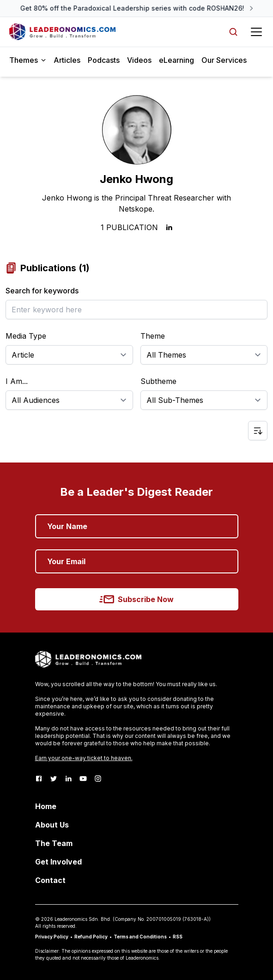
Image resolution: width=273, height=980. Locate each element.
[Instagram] (98, 779)
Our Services (224, 60)
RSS (178, 937)
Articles (67, 60)
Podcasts (104, 60)
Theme (153, 336)
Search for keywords (42, 291)
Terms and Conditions (140, 937)
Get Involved (58, 862)
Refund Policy (91, 937)
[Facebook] (39, 779)
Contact (50, 880)
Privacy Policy (52, 937)
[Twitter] (54, 779)
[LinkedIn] (68, 779)
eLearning (176, 60)
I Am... (17, 381)
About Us (52, 825)
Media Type (26, 336)
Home (46, 806)
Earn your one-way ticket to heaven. (84, 758)
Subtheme (158, 381)
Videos (139, 60)
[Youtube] (83, 779)
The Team (54, 843)
